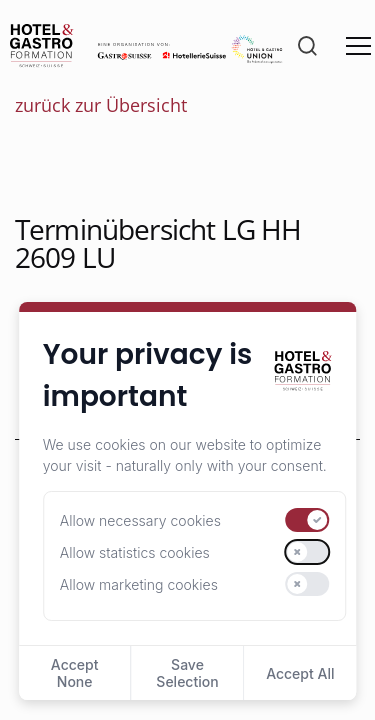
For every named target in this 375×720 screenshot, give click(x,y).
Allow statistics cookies (135, 552)
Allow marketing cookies (139, 584)
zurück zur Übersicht (101, 105)
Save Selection (187, 673)
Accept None (75, 673)
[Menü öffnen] (358, 46)
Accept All (300, 673)
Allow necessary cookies (140, 520)
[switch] (308, 520)
